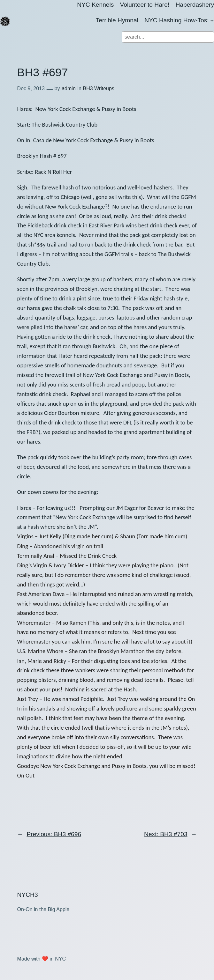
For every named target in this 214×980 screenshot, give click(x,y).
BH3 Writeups (98, 88)
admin (69, 88)
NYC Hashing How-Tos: (177, 20)
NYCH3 (28, 895)
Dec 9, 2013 (31, 88)
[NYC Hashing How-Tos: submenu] (212, 20)
